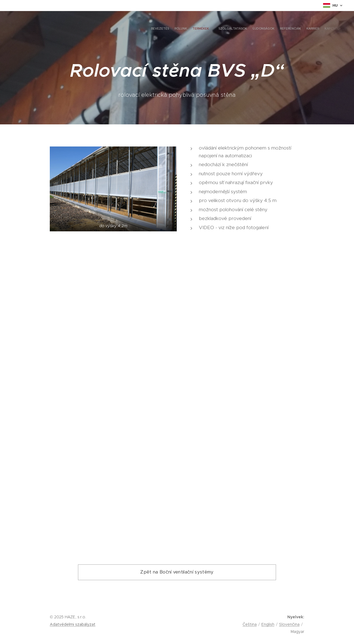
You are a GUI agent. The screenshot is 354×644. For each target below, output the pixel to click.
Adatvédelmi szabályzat (73, 624)
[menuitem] (301, 29)
